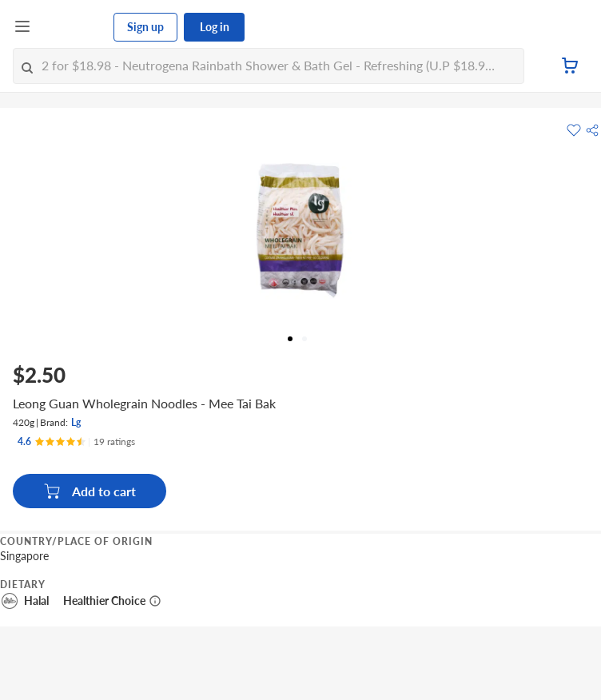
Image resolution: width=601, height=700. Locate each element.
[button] (592, 130)
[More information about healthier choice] (155, 601)
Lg (76, 422)
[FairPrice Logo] (73, 27)
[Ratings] (76, 442)
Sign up (145, 27)
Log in (215, 27)
